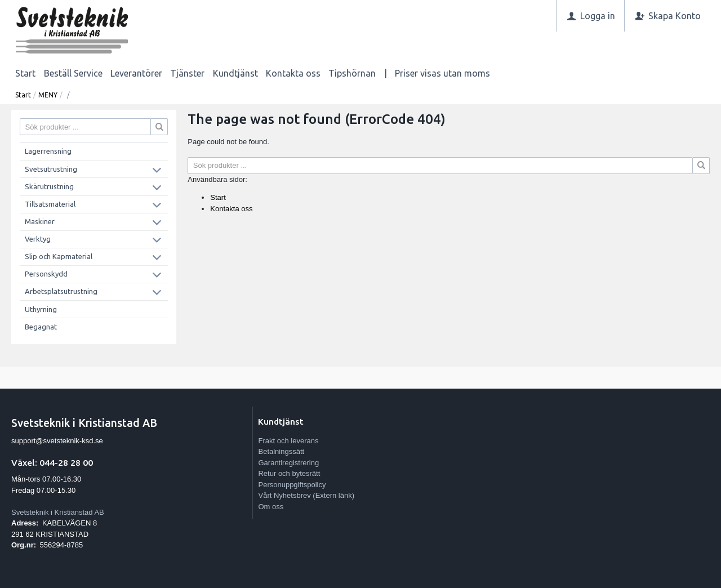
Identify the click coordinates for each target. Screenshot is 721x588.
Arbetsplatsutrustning (61, 291)
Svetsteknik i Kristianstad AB (58, 512)
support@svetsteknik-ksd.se (57, 441)
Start (25, 73)
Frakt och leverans (288, 441)
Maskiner (40, 221)
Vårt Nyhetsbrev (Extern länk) (306, 495)
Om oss (271, 507)
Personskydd (46, 274)
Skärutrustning (49, 186)
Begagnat (41, 327)
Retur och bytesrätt (289, 473)
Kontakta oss (293, 73)
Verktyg (38, 239)
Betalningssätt (281, 451)
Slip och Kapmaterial (59, 256)
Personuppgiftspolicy (292, 485)
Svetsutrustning (51, 169)
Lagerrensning (48, 151)
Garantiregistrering (288, 463)
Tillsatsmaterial (50, 204)
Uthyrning (41, 309)
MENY (48, 95)
